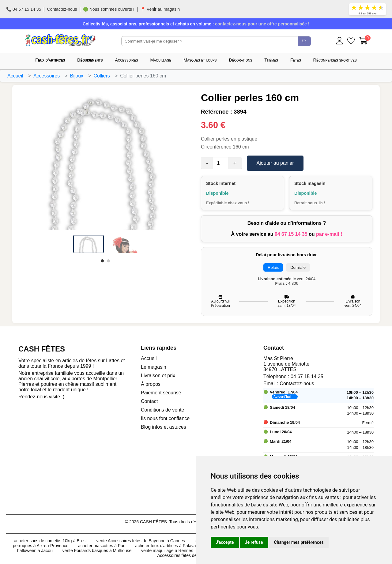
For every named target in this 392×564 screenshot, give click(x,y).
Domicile (298, 267)
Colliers (102, 76)
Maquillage (161, 60)
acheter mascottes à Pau (102, 546)
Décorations (241, 60)
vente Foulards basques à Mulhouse (97, 551)
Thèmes (271, 60)
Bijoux (77, 76)
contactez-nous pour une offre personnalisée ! (262, 24)
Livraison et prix (158, 376)
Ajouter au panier (275, 163)
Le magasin (154, 367)
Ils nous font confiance (165, 418)
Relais (273, 267)
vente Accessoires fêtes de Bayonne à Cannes (141, 541)
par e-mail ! (329, 234)
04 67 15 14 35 (291, 234)
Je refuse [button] (254, 542)
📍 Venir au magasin (160, 9)
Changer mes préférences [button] (299, 542)
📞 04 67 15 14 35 (24, 9)
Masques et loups (200, 60)
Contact (149, 401)
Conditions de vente (162, 410)
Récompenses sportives (335, 60)
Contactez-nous (62, 9)
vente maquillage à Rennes (167, 551)
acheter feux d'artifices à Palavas (166, 546)
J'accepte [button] (225, 542)
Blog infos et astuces (164, 427)
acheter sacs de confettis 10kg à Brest (50, 541)
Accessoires (126, 60)
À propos (151, 384)
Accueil (15, 76)
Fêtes (296, 60)
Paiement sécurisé (161, 393)
